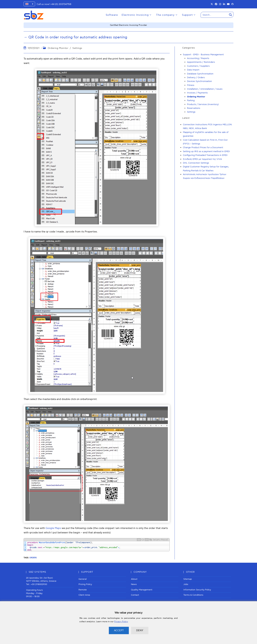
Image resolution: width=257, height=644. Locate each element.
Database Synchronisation (200, 74)
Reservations (194, 108)
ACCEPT (119, 630)
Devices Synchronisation (199, 81)
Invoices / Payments (197, 93)
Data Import (193, 70)
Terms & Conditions (193, 595)
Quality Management (142, 590)
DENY (140, 630)
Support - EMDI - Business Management (203, 55)
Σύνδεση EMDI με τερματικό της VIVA (202, 159)
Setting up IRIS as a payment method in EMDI (206, 151)
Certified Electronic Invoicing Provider (128, 25)
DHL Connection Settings (196, 163)
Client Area (84, 595)
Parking (191, 100)
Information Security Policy (197, 590)
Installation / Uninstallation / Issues (205, 89)
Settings (77, 48)
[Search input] (214, 15)
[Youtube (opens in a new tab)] (228, 4)
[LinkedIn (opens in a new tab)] (224, 4)
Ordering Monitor (58, 48)
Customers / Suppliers (198, 66)
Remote (83, 590)
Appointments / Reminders (201, 62)
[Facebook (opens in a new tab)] (216, 4)
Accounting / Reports (198, 58)
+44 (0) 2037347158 (61, 4)
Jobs (186, 584)
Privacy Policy (121, 622)
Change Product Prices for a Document (203, 148)
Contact (135, 595)
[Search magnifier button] (230, 15)
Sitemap (188, 579)
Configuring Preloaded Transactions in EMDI (205, 155)
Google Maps (53, 528)
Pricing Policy (85, 584)
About (134, 579)
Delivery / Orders (196, 78)
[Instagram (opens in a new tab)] (220, 4)
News (134, 584)
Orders (33, 558)
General (83, 579)
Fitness (191, 85)
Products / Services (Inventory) (203, 104)
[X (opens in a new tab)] (212, 4)
